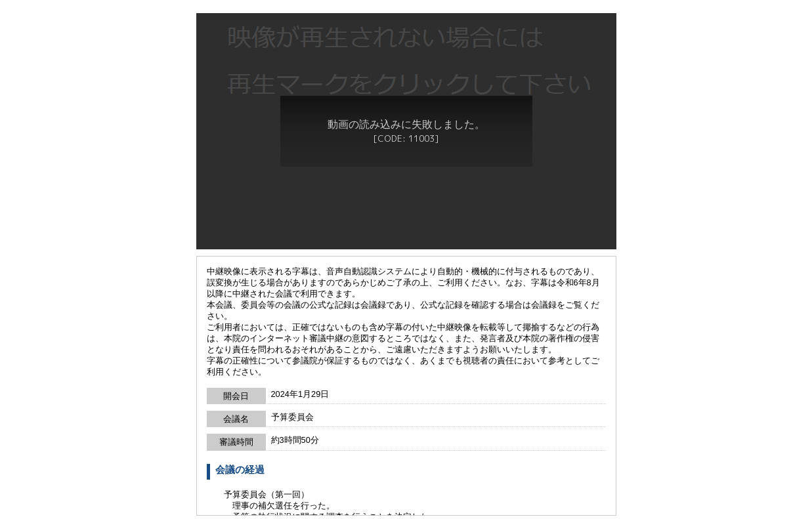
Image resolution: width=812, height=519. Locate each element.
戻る (406, 511)
